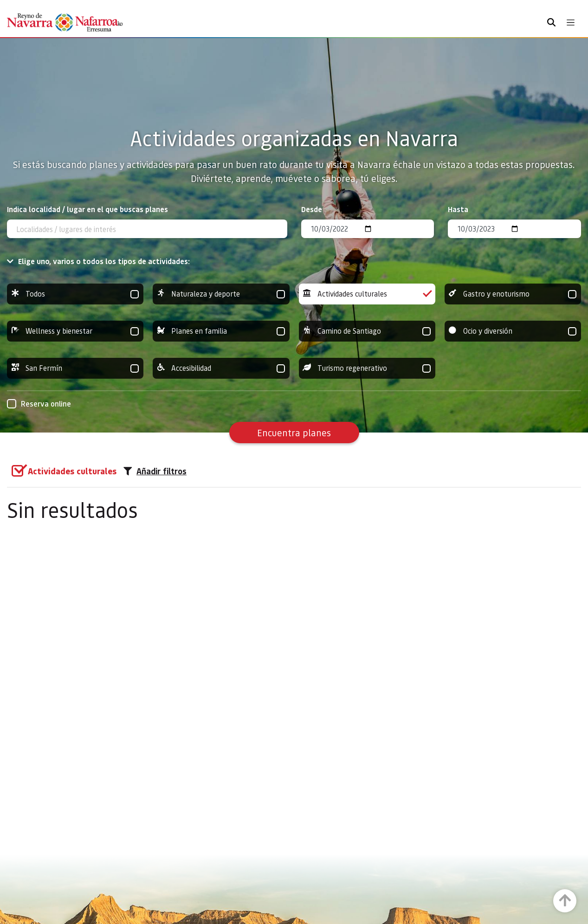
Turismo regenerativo (367, 368)
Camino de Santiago (367, 331)
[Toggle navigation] (571, 23)
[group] (75, 294)
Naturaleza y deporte (221, 294)
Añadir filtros (155, 471)
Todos (75, 294)
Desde (312, 209)
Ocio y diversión (513, 331)
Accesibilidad (221, 368)
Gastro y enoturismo (513, 294)
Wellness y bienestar (75, 331)
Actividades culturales (367, 294)
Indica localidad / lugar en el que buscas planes (87, 209)
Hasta (458, 209)
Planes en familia (221, 331)
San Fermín (75, 368)
